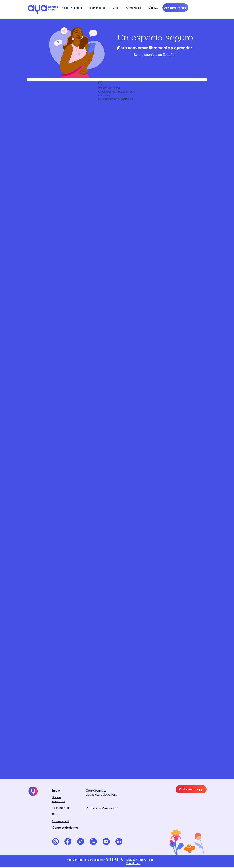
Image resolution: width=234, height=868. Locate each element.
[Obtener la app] (175, 8)
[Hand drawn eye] (43, 9)
